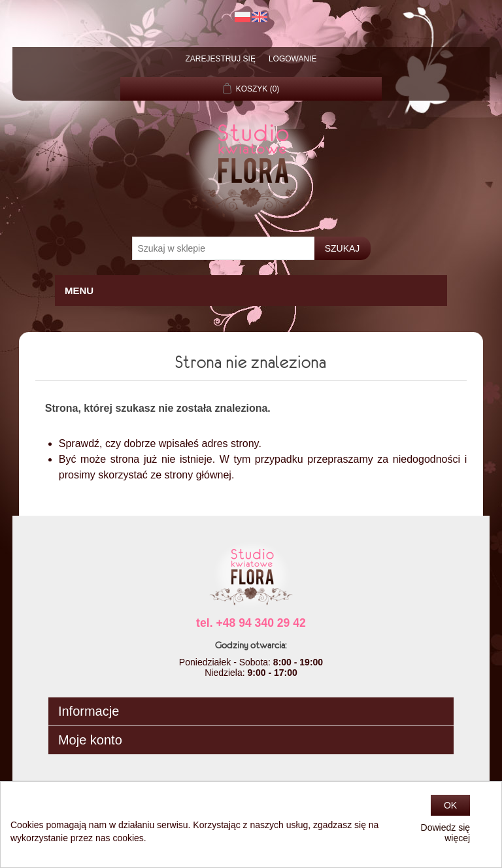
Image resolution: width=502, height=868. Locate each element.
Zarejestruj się (221, 59)
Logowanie (293, 59)
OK (450, 805)
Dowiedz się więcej (445, 833)
